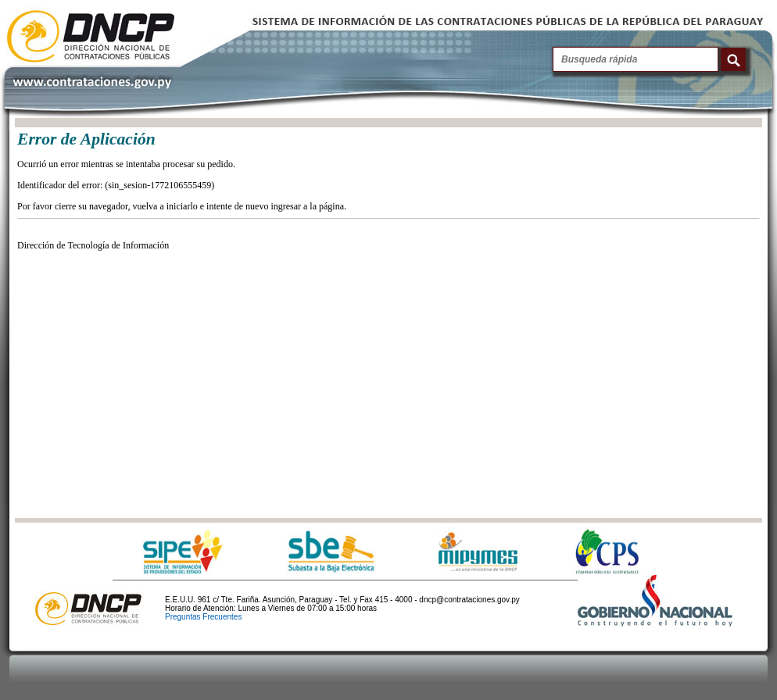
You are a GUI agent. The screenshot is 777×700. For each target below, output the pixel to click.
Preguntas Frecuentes (203, 617)
